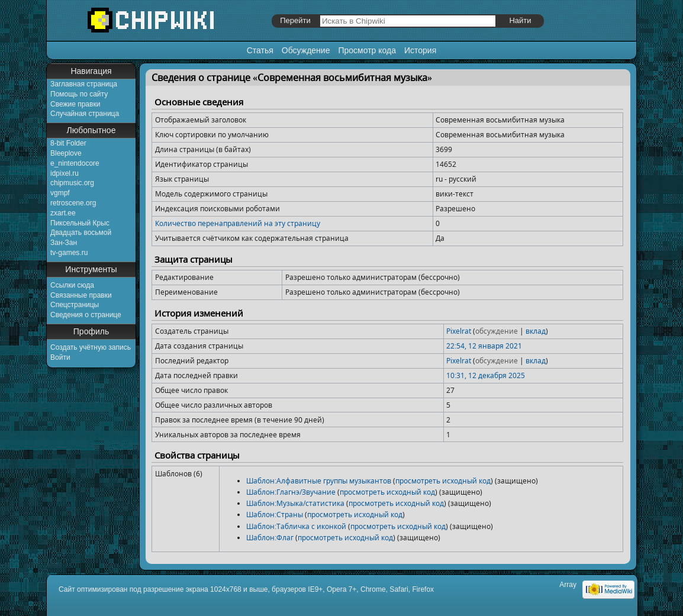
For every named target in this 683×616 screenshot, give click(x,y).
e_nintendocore (75, 163)
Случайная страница (85, 114)
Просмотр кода (367, 50)
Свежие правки (75, 104)
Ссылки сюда (72, 285)
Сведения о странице (86, 315)
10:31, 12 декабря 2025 (486, 375)
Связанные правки (81, 295)
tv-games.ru (69, 253)
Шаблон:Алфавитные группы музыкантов (319, 481)
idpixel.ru (65, 173)
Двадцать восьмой (81, 233)
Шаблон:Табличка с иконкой (296, 526)
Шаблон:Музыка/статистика (295, 503)
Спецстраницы (75, 305)
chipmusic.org (72, 183)
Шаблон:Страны (275, 515)
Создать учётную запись (91, 347)
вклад (536, 331)
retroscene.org (73, 203)
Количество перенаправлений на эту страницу (238, 223)
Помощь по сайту (79, 94)
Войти (60, 357)
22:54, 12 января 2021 (484, 346)
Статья (260, 50)
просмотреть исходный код (443, 481)
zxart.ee (63, 213)
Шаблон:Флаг (270, 538)
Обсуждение (306, 50)
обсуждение (497, 331)
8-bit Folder (68, 143)
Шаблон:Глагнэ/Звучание (291, 492)
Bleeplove (66, 153)
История (420, 50)
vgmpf (60, 193)
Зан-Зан (64, 243)
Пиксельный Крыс (80, 223)
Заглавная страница (84, 84)
